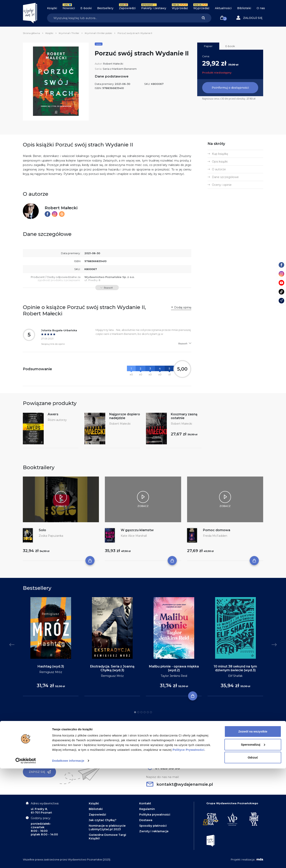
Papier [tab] (208, 46)
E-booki (86, 8)
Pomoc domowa (217, 530)
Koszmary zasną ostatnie (184, 416)
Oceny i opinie (222, 185)
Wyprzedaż (180, 8)
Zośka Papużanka (51, 536)
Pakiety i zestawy (154, 8)
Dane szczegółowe (225, 177)
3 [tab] (141, 712)
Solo (42, 530)
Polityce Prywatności (188, 849)
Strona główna (31, 33)
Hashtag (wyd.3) (51, 666)
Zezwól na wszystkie (253, 831)
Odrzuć (253, 857)
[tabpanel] (51, 647)
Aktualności (223, 8)
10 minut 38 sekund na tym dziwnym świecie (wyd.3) (235, 668)
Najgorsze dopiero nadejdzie (125, 416)
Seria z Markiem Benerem (120, 69)
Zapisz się (40, 772)
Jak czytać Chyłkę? (103, 820)
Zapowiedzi (127, 8)
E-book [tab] (230, 46)
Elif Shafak (235, 676)
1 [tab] (135, 712)
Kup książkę (220, 154)
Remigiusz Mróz (51, 672)
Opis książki (220, 162)
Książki (52, 8)
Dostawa (146, 820)
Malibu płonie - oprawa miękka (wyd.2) (174, 668)
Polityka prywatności (155, 815)
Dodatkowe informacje (68, 860)
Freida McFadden (215, 536)
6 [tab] (151, 712)
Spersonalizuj (253, 844)
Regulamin (147, 809)
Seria (99, 44)
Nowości (69, 8)
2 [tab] (138, 712)
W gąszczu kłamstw (137, 530)
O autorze (219, 169)
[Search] (121, 18)
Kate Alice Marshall (134, 536)
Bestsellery (105, 8)
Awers (53, 414)
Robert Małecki (113, 64)
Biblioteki (244, 8)
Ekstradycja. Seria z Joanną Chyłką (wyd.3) (112, 668)
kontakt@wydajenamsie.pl (180, 784)
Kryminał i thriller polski (98, 33)
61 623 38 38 (163, 768)
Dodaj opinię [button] (183, 307)
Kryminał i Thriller (69, 33)
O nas (261, 8)
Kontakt (145, 803)
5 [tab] (148, 712)
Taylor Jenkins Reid (174, 676)
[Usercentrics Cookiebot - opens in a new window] (26, 860)
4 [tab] (145, 712)
